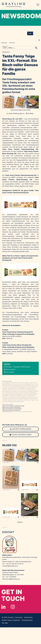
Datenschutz (28, 617)
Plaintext (9, 367)
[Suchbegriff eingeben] (20, 48)
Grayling (13, 5)
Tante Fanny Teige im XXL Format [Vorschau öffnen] (20, 110)
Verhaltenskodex (27, 620)
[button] (31, 33)
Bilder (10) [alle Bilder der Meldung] (9, 445)
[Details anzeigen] (38, 463)
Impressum (19, 617)
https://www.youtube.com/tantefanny (12, 407)
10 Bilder (31, 113)
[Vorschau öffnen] (20, 102)
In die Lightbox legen (20, 435)
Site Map (5, 623)
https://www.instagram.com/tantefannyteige (13, 406)
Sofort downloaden (20, 429)
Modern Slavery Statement (11, 620)
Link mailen (10, 372)
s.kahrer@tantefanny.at (10, 566)
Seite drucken (11, 369)
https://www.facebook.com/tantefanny (12, 409)
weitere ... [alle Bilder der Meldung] (20, 522)
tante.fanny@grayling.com (11, 579)
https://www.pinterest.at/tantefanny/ (11, 410)
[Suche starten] (36, 47)
